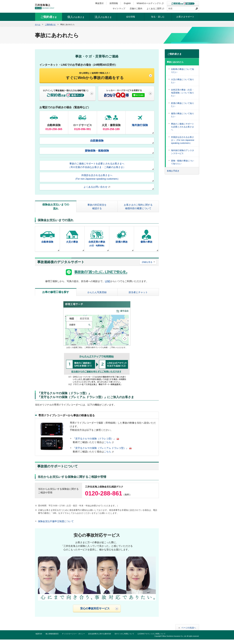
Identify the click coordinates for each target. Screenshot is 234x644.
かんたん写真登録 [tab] (97, 292)
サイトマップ (119, 9)
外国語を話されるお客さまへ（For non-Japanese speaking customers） (97, 177)
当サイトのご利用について (124, 634)
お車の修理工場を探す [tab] (56, 292)
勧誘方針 (39, 634)
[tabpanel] (97, 235)
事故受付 (99, 3)
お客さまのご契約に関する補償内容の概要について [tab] (138, 207)
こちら (109, 442)
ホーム (38, 24)
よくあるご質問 (155, 9)
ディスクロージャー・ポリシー (73, 634)
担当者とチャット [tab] (138, 292)
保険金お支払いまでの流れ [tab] (56, 207)
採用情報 (114, 3)
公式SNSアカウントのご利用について (151, 634)
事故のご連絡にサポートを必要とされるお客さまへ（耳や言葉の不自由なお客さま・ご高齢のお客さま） (97, 165)
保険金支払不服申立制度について (56, 521)
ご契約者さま (50, 24)
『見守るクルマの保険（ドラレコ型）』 (96, 439)
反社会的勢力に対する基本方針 (100, 634)
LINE (108, 281)
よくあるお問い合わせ (97, 187)
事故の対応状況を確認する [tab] (97, 207)
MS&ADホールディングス (150, 3)
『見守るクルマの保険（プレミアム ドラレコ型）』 (102, 448)
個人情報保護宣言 (52, 634)
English (127, 3)
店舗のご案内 (136, 9)
